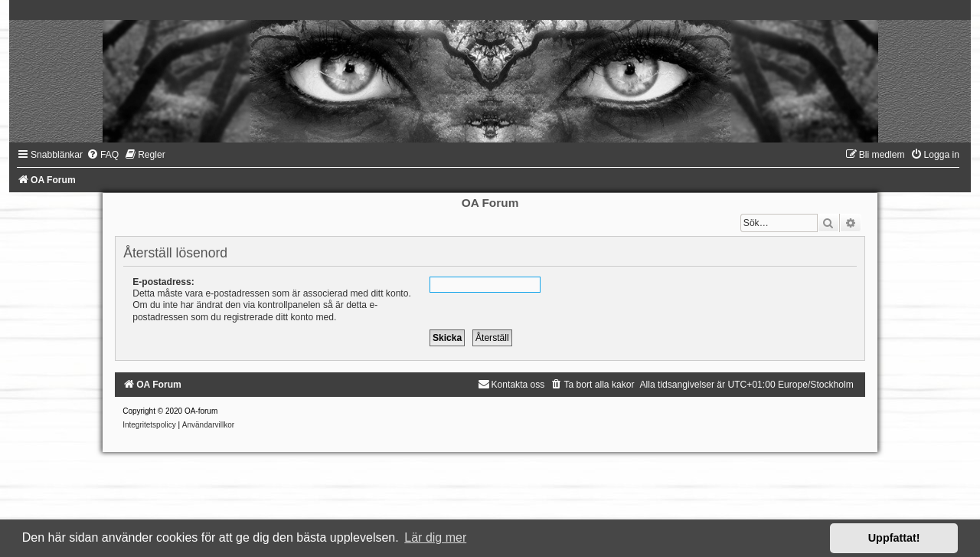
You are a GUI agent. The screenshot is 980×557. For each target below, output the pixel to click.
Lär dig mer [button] (435, 537)
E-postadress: (163, 282)
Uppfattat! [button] (894, 538)
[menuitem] (103, 155)
